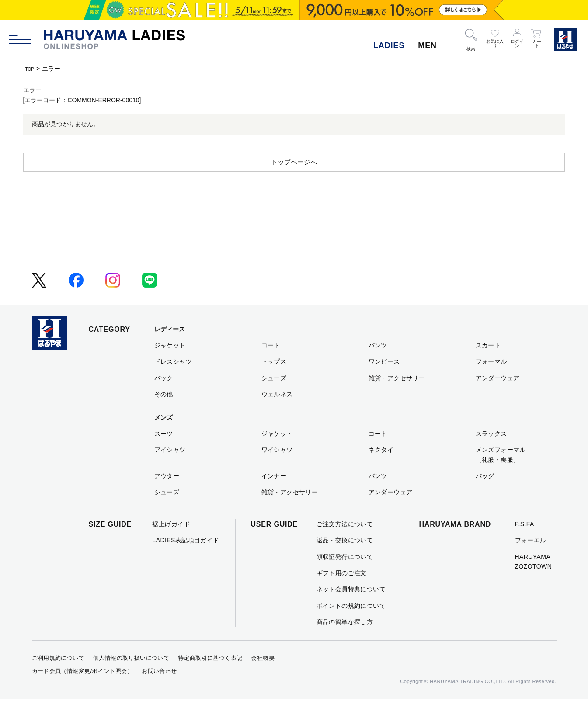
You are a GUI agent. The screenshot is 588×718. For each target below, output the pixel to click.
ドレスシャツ (173, 380)
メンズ (164, 436)
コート (271, 364)
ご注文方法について (345, 543)
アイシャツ (170, 468)
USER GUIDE (275, 543)
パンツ (378, 364)
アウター (167, 495)
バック (164, 397)
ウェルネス (277, 413)
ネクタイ (381, 468)
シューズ (274, 397)
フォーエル (531, 559)
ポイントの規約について (351, 624)
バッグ (485, 495)
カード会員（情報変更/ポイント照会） (83, 690)
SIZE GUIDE (110, 543)
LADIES (389, 45)
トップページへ (294, 180)
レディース (170, 348)
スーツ (164, 452)
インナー (274, 495)
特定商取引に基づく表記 (210, 677)
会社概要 (263, 677)
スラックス (491, 452)
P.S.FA (525, 543)
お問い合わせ (159, 690)
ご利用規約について (58, 677)
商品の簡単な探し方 (345, 641)
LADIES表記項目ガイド (186, 559)
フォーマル (491, 380)
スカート (488, 364)
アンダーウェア (498, 397)
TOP (32, 69)
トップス (274, 380)
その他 (164, 413)
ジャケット (170, 364)
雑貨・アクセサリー (397, 397)
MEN (427, 45)
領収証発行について (345, 576)
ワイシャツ (277, 468)
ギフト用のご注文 (342, 592)
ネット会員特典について (351, 608)
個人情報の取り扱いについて (131, 677)
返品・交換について (345, 559)
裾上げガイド (171, 543)
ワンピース (384, 380)
